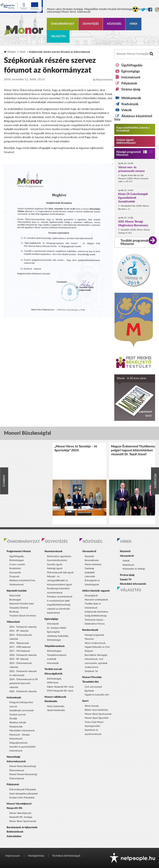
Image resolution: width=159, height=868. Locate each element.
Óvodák (13, 719)
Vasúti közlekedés (56, 710)
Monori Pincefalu (92, 677)
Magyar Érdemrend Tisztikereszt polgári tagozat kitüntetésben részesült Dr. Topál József (134, 450)
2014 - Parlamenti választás (23, 627)
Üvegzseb (14, 576)
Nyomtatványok (54, 551)
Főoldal (11, 52)
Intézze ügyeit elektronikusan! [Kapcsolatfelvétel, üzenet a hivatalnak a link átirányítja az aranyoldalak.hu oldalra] (126, 141)
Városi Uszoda (92, 706)
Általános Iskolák (18, 723)
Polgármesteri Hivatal (19, 551)
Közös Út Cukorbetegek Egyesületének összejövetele (133, 198)
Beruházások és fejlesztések (22, 827)
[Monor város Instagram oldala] (157, 10)
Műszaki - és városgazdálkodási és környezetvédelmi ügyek (60, 581)
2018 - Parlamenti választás (23, 655)
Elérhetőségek (54, 651)
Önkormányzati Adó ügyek (60, 573)
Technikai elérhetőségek (66, 856)
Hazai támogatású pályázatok (24, 794)
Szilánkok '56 (91, 671)
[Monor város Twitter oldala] (143, 10)
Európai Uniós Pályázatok (22, 798)
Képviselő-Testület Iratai (22, 604)
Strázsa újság (131, 89)
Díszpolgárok (91, 596)
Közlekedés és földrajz (134, 569)
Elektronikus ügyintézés (59, 556)
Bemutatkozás (92, 560)
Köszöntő (89, 556)
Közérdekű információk (133, 584)
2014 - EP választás (19, 631)
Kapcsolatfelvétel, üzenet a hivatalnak (133, 129)
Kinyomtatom (103, 80)
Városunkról (89, 551)
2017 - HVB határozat (20, 647)
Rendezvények (90, 630)
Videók (127, 110)
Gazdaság (89, 568)
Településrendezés (55, 646)
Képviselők (15, 596)
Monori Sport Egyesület (97, 718)
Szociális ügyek (55, 564)
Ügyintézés (91, 24)
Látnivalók (90, 576)
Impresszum (13, 856)
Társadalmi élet (90, 682)
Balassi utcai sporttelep (96, 710)
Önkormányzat (63, 24)
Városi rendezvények (95, 643)
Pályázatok (129, 83)
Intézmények (131, 77)
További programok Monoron (135, 242)
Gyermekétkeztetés (57, 560)
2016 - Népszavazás (19, 643)
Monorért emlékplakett (96, 600)
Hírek (134, 24)
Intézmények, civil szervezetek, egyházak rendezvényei (96, 663)
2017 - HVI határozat (20, 651)
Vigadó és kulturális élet (97, 695)
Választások (13, 622)
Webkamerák (131, 98)
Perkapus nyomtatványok (60, 597)
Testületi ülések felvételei (23, 616)
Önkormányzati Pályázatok (23, 789)
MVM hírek (53, 683)
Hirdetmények (17, 585)
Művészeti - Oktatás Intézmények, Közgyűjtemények (20, 739)
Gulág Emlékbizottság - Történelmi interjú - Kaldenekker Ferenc (96, 620)
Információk (53, 624)
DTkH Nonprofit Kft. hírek (60, 691)
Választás (58, 36)
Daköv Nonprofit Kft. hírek (60, 687)
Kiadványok (130, 104)
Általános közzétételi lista (22, 580)
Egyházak (89, 691)
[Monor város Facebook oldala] (150, 10)
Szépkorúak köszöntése (96, 612)
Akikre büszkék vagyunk (96, 591)
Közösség (114, 24)
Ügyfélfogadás (132, 65)
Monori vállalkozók (55, 697)
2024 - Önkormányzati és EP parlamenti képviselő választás (24, 683)
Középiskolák (16, 727)
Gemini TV (126, 579)
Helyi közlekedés (56, 706)
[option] (79, 484)
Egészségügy (131, 71)
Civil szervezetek (93, 687)
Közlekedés (51, 701)
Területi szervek (17, 715)
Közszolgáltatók (54, 674)
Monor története (93, 564)
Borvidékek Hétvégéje (96, 655)
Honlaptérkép (36, 856)
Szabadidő (90, 573)
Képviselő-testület (17, 591)
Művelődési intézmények (22, 731)
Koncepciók (15, 573)
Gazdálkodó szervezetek (22, 710)
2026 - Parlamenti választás (23, 691)
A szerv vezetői (17, 564)
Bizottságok (15, 600)
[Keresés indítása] (151, 54)
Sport (85, 701)
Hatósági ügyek (55, 568)
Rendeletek (15, 568)
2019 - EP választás (19, 659)
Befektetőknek (15, 832)
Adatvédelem (14, 836)
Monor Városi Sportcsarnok (23, 821)
